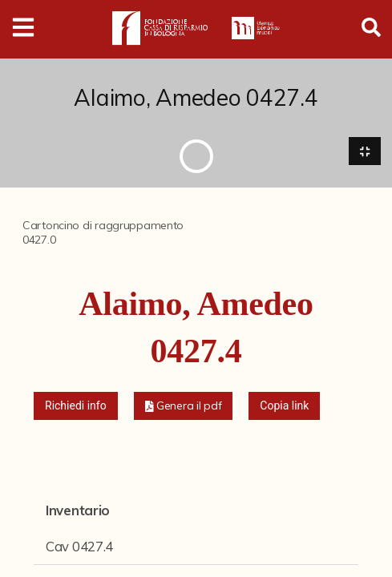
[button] (184, 406)
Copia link (284, 406)
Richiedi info (76, 406)
